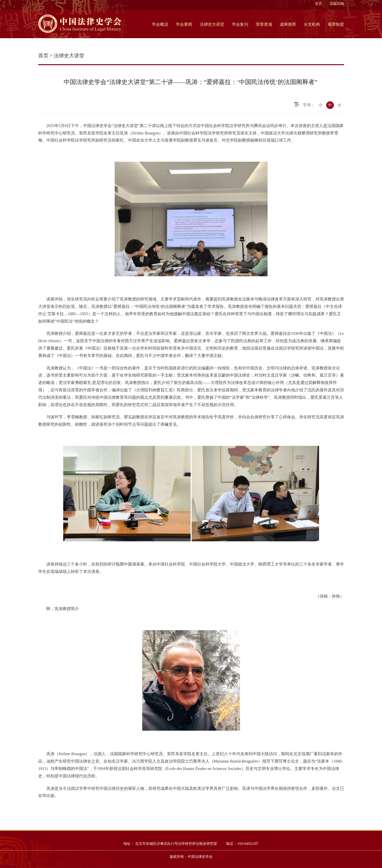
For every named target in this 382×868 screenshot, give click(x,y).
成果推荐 (288, 24)
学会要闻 (184, 24)
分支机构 (312, 24)
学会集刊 (240, 24)
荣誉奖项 (264, 24)
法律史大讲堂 (212, 24)
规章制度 (336, 24)
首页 (319, 4)
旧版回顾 (337, 4)
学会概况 (160, 24)
